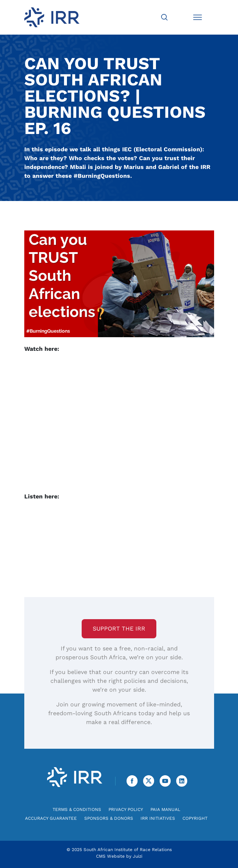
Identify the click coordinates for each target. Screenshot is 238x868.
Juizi (138, 856)
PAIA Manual (165, 809)
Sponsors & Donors (109, 818)
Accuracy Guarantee (51, 818)
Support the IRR (119, 629)
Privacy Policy (126, 809)
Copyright (195, 818)
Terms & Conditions (77, 809)
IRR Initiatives (158, 818)
